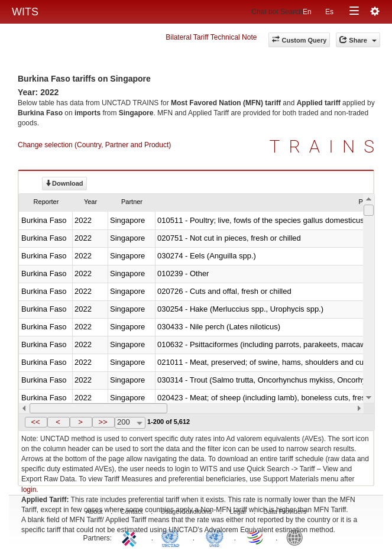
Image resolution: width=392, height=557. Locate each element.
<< (35, 422)
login (29, 490)
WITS (25, 12)
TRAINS (326, 146)
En (307, 12)
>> (103, 422)
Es (329, 12)
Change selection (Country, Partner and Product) (94, 145)
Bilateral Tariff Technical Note (211, 37)
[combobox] (130, 423)
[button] (36, 422)
